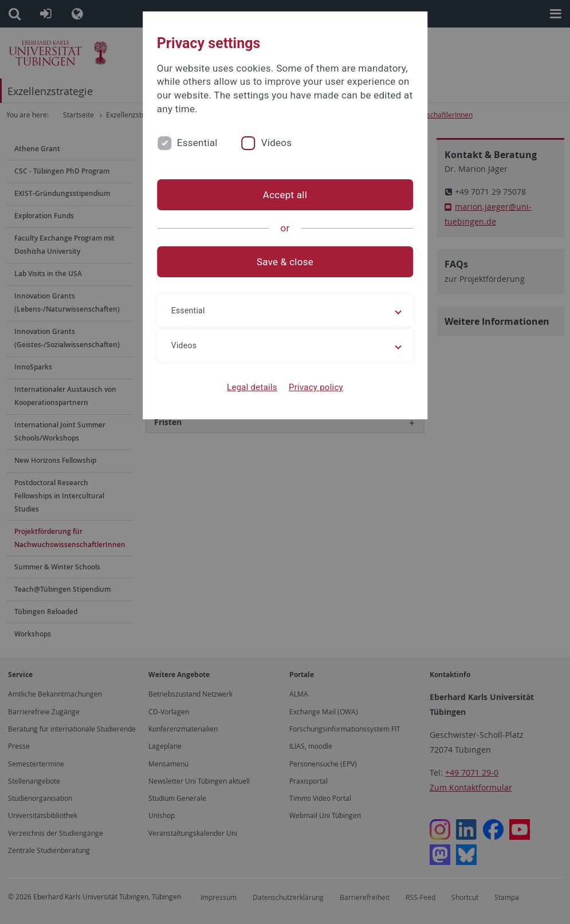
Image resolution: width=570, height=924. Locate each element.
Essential (197, 143)
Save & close (285, 262)
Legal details (252, 387)
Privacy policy (316, 387)
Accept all (285, 195)
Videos (277, 143)
